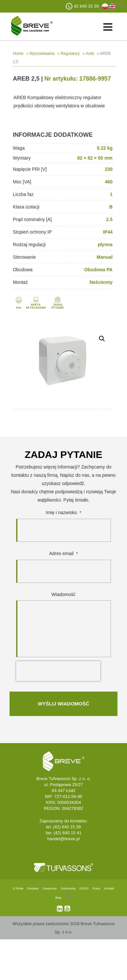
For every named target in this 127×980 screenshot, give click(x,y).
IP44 (108, 232)
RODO (84, 888)
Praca (96, 888)
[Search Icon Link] (68, 898)
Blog (58, 898)
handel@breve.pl (63, 839)
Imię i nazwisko (63, 512)
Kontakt (109, 888)
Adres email (64, 553)
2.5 (109, 219)
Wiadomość (63, 594)
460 (109, 182)
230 (109, 169)
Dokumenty (68, 888)
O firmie (18, 888)
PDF (19, 308)
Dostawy (33, 888)
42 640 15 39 (86, 6)
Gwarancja (50, 888)
